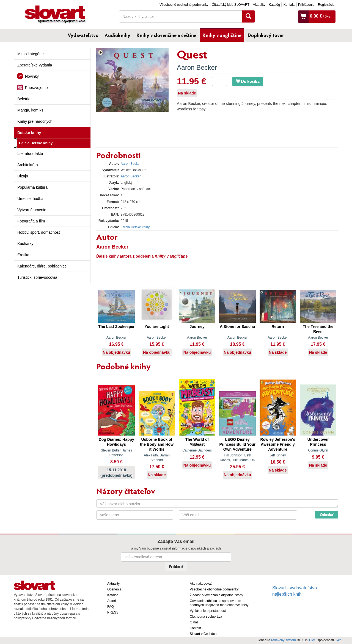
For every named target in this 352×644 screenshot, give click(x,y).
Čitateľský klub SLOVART (230, 5)
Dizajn (23, 176)
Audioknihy (117, 35)
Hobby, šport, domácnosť (39, 232)
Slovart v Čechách (203, 634)
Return (278, 327)
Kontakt (289, 5)
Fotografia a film (31, 221)
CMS (313, 640)
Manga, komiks (30, 110)
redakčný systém (284, 640)
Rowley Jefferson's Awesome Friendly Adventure (278, 444)
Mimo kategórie (31, 54)
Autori (112, 601)
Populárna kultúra (32, 187)
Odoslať (327, 515)
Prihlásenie (306, 5)
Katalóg (274, 5)
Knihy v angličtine (222, 35)
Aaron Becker (197, 67)
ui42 (338, 640)
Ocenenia (114, 589)
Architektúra (28, 165)
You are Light (157, 327)
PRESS (113, 612)
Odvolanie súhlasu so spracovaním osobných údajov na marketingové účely (219, 603)
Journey (197, 327)
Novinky (32, 76)
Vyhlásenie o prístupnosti (208, 611)
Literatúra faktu (30, 154)
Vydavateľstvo (83, 35)
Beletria (24, 99)
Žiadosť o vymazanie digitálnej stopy (216, 595)
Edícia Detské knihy (36, 143)
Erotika (23, 255)
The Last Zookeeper (116, 327)
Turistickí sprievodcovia (37, 277)
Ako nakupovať (201, 584)
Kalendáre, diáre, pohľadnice (42, 266)
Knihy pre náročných (35, 121)
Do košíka (248, 81)
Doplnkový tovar (266, 35)
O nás (194, 622)
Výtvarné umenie (32, 210)
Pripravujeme (36, 88)
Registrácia (326, 5)
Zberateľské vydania (35, 65)
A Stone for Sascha (237, 327)
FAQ (111, 607)
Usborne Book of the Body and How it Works (157, 444)
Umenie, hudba (30, 199)
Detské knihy (29, 133)
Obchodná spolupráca (206, 617)
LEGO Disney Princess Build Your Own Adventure (237, 444)
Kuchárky (25, 244)
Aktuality (259, 5)
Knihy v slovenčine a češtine (166, 35)
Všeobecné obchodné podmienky (184, 5)
